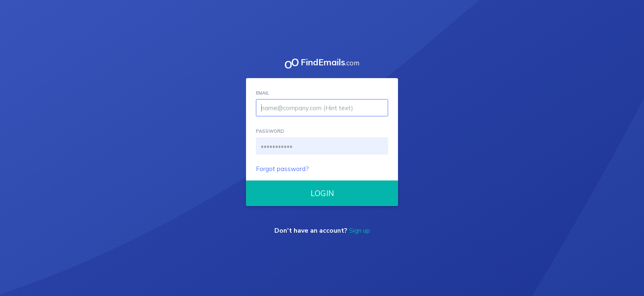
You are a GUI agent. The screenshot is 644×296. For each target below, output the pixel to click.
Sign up (360, 231)
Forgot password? (282, 169)
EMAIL (262, 93)
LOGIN (322, 193)
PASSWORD (270, 131)
